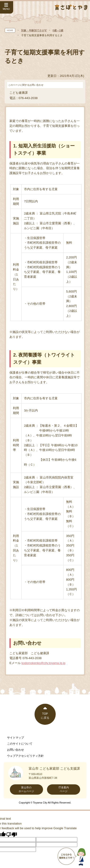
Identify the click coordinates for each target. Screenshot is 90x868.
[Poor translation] (12, 834)
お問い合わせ (16, 750)
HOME (10, 30)
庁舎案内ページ (64, 789)
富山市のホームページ (26, 789)
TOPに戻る (45, 716)
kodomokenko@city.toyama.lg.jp (43, 663)
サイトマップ (16, 738)
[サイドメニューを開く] (7, 7)
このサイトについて (20, 744)
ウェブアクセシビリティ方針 (25, 756)
